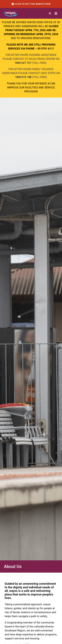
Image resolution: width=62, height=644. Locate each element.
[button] (50, 13)
